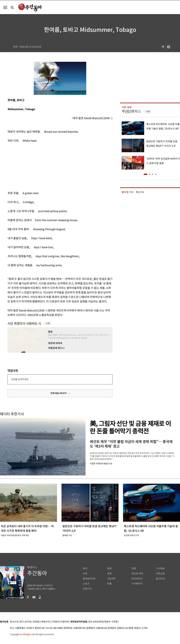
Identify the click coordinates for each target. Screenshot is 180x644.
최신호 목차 (137, 574)
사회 (85, 574)
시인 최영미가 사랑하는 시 (24, 324)
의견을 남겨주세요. (20, 379)
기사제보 (160, 568)
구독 (48, 324)
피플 (109, 584)
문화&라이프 (89, 579)
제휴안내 (45, 622)
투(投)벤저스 (131, 111)
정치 (85, 568)
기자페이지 (137, 584)
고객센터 (55, 622)
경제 (109, 568)
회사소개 (14, 622)
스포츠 (86, 584)
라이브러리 (137, 579)
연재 (134, 568)
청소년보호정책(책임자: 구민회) (103, 622)
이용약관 (65, 622)
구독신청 (160, 574)
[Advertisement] (53, 166)
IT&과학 (111, 579)
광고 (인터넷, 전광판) (30, 622)
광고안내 (160, 579)
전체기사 (87, 589)
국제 (109, 574)
